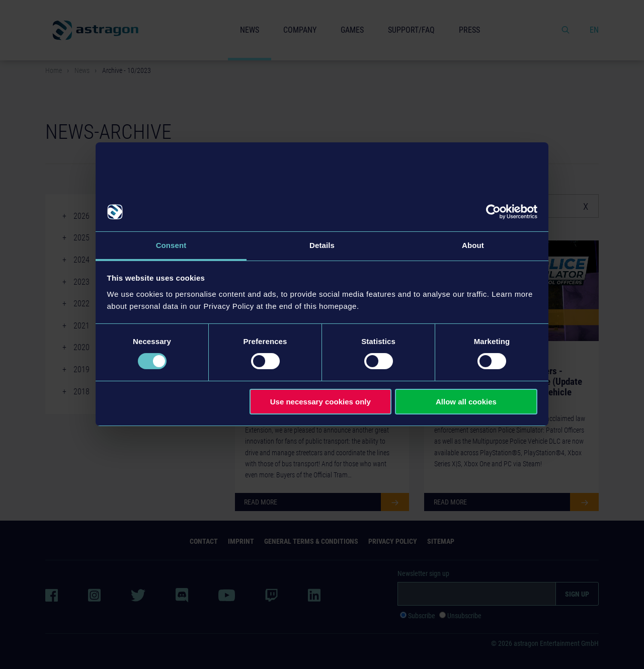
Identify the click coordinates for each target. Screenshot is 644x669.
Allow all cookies (466, 402)
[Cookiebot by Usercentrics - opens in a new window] (493, 212)
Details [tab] (322, 245)
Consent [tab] (171, 245)
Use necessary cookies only (320, 402)
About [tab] (473, 245)
